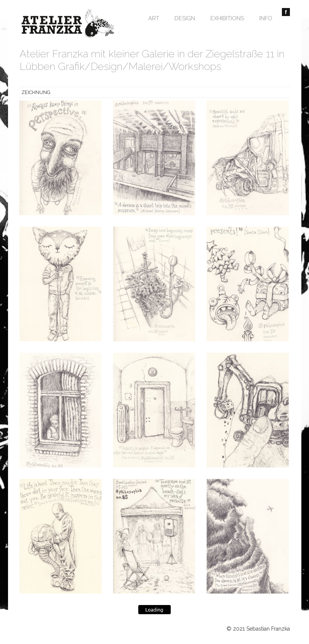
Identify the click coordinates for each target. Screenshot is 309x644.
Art (154, 18)
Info (266, 18)
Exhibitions (227, 18)
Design (185, 18)
